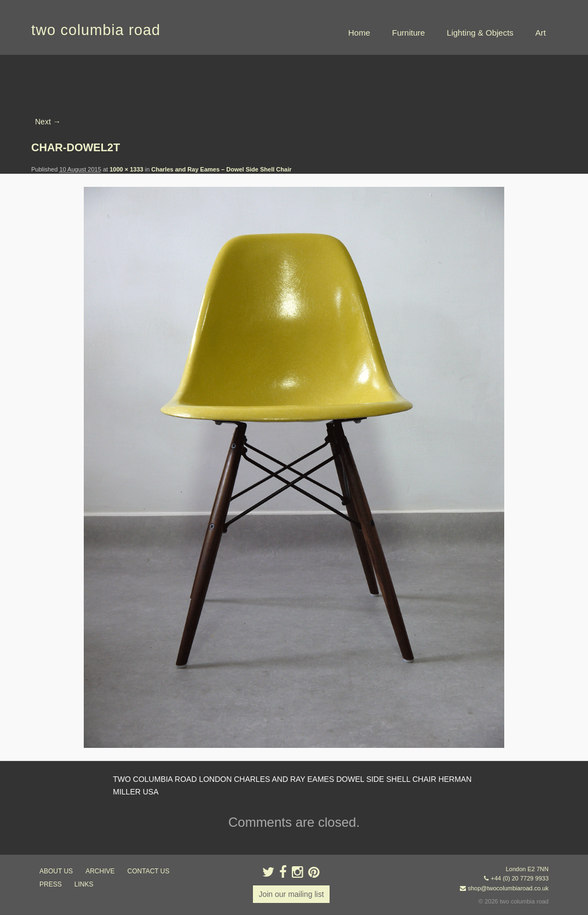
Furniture (408, 33)
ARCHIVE (100, 871)
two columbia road (96, 30)
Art (541, 33)
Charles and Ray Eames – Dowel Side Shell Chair (221, 169)
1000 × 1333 (126, 169)
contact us (149, 871)
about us (56, 871)
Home (359, 33)
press (51, 884)
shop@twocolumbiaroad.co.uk (508, 888)
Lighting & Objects (480, 33)
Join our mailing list (291, 894)
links (84, 884)
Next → (48, 122)
